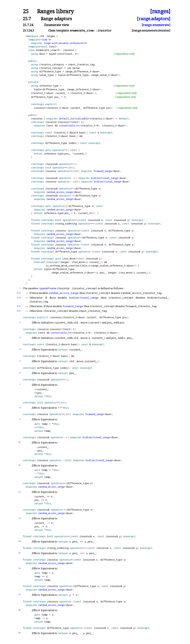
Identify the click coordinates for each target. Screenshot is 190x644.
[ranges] (160, 11)
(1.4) (19, 311)
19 (20, 633)
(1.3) (19, 306)
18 (20, 610)
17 (20, 595)
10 (20, 442)
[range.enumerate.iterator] (151, 30)
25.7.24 (28, 25)
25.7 (27, 19)
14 (20, 541)
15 (20, 553)
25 (26, 11)
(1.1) (19, 293)
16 (20, 568)
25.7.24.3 (28, 30)
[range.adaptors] (154, 19)
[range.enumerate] (156, 25)
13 (20, 518)
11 (20, 465)
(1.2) (19, 297)
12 (20, 492)
